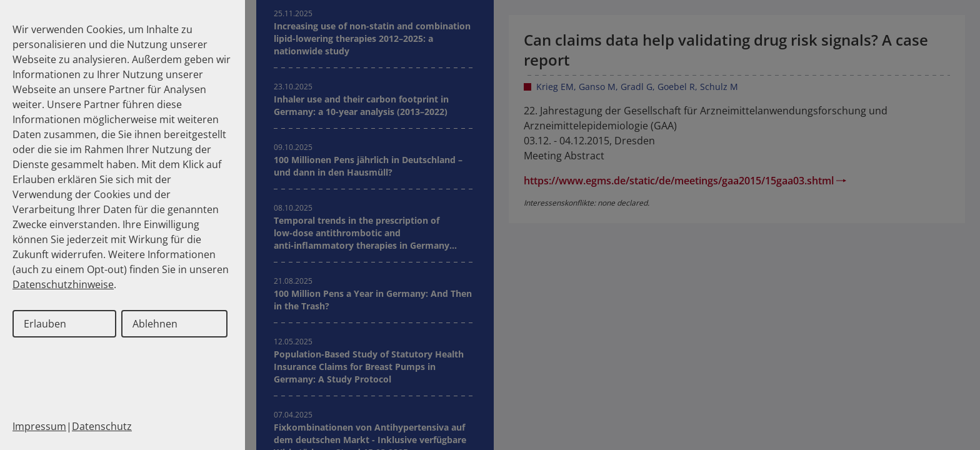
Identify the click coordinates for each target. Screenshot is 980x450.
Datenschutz (102, 426)
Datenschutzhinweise (63, 284)
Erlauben (45, 324)
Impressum (39, 426)
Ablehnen (155, 324)
